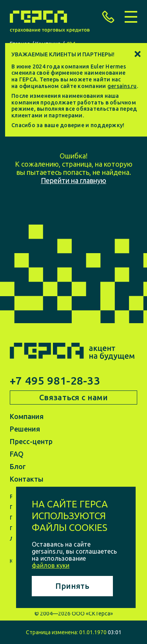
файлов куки (51, 565)
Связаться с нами (73, 397)
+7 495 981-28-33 (55, 380)
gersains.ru (122, 86)
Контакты (27, 479)
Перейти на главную (73, 180)
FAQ (17, 454)
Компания (27, 416)
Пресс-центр (31, 441)
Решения (25, 429)
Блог (18, 466)
